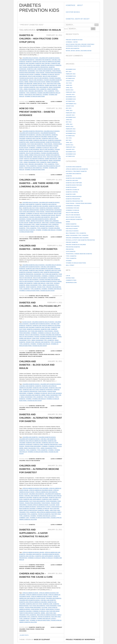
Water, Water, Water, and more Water (79, 51)
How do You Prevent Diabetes (34, 85)
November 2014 (71, 76)
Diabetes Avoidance (55, 140)
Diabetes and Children (27, 63)
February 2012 (71, 129)
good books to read (44, 507)
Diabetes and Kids (72, 180)
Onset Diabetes (52, 89)
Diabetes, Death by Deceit (78, 19)
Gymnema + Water (72, 42)
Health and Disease (47, 213)
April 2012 (69, 124)
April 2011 (69, 143)
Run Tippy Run (56, 514)
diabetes (29, 62)
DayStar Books (73, 12)
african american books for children (35, 488)
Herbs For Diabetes (53, 82)
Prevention (70, 249)
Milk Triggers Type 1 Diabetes (76, 233)
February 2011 (71, 147)
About (80, 5)
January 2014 (70, 94)
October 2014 (70, 78)
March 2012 (70, 127)
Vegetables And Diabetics (33, 95)
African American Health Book (41, 597)
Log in (68, 276)
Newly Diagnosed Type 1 (27, 224)
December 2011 (71, 131)
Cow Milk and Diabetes (43, 135)
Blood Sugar (27, 322)
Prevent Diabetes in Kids (74, 40)
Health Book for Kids (73, 217)
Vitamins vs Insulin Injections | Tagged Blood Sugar (37, 291)
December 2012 (71, 117)
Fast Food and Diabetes (43, 71)
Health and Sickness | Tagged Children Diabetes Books (38, 281)
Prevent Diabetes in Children (76, 245)
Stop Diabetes (71, 251)
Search (66, 29)
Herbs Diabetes (71, 224)
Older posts (24, 635)
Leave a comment (56, 102)
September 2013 (71, 104)
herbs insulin (38, 84)
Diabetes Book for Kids (74, 185)
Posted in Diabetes (44, 514)
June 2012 (69, 120)
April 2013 (69, 111)
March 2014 (70, 90)
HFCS (45, 84)
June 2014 (69, 85)
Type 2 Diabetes (42, 103)
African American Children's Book (41, 490)
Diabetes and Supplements (32, 499)
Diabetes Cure (32, 69)
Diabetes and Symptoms (74, 183)
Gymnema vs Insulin (48, 74)
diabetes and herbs (33, 65)
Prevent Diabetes (72, 242)
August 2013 (70, 106)
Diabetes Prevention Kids (39, 8)
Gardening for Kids (73, 208)
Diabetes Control (72, 192)
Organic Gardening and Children (77, 238)
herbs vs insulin (47, 558)
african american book (30, 593)
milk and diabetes (42, 87)
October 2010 (70, 156)
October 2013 (70, 101)
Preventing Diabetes (73, 247)
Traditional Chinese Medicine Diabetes (79, 254)
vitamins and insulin (49, 230)
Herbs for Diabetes (73, 226)
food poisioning (51, 501)
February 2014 (71, 92)
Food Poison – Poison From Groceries (79, 203)
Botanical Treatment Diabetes (76, 171)
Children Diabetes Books (31, 384)
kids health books (72, 231)
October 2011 (70, 136)
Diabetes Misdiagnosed (45, 69)
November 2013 (71, 99)
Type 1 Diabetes (49, 91)
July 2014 (69, 83)
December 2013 (71, 97)
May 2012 (69, 122)
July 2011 (69, 138)
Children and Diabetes (30, 437)
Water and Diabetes (73, 48)
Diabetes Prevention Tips (74, 201)
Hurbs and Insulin (51, 85)
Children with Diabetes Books (49, 58)
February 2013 (71, 113)
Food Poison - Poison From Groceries (49, 212)
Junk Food (45, 223)
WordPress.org (71, 283)
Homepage (71, 5)
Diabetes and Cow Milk (43, 63)
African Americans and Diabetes (46, 492)
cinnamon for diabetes (43, 60)
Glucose (52, 505)
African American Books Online (33, 552)
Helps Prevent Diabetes (74, 219)
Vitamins (45, 95)
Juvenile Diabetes (29, 87)
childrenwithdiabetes (27, 60)
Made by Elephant (42, 640)
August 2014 (70, 81)
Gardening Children (73, 206)
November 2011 (71, 133)
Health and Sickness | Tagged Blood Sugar (41, 215)
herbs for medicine (26, 84)
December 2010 (71, 152)
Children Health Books (30, 58)
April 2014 (69, 88)
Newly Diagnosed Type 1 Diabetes (35, 89)
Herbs (26, 82)
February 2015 (71, 74)
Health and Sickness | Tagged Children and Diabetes (42, 280)
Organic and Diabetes (36, 91)
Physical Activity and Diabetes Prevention (80, 240)
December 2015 (71, 69)
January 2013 (70, 115)
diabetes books (71, 187)
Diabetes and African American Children (46, 62)
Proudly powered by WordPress (80, 640)
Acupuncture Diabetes (74, 167)
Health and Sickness (35, 76)
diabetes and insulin (48, 65)
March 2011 (70, 145)
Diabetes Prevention (53, 142)
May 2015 (69, 72)
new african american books (47, 512)
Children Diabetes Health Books (34, 265)
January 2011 (70, 149)
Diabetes (32, 102)
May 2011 (69, 140)
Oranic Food (23, 91)
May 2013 (69, 108)
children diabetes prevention (33, 131)
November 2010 (71, 154)
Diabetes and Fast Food (50, 138)
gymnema (37, 74)
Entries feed (70, 278)
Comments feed (71, 280)
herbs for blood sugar (37, 82)
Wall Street (70, 265)
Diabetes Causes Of (73, 190)
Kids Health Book (72, 229)
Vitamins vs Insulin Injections (35, 96)
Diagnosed (31, 71)
